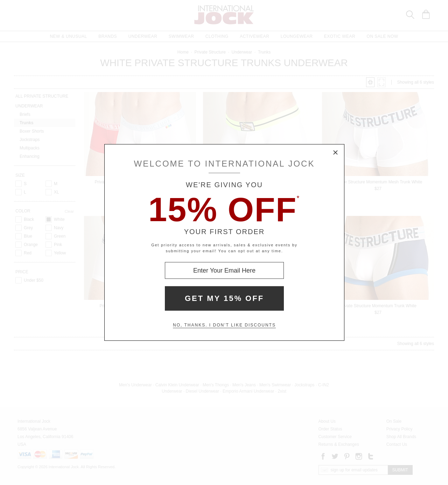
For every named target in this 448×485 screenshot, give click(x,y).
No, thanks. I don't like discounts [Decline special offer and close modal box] (224, 325)
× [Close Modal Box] (336, 153)
